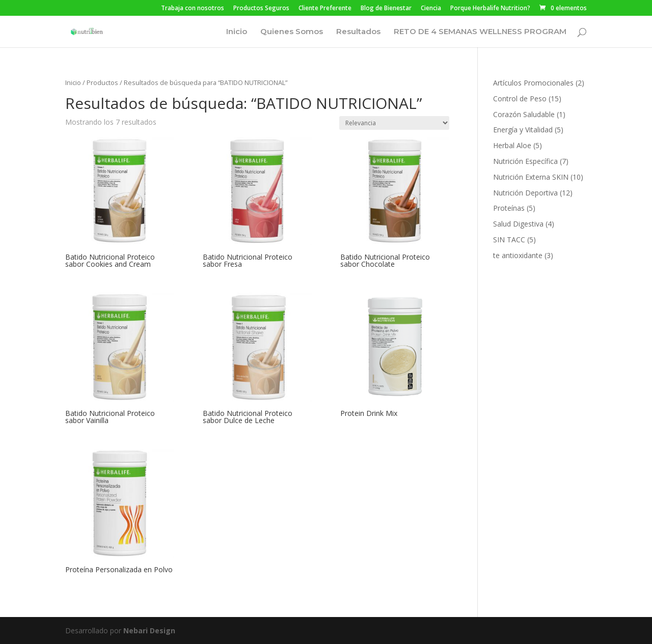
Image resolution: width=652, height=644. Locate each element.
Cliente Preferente (325, 9)
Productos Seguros (261, 9)
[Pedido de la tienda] (394, 123)
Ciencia (431, 9)
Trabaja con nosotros (193, 9)
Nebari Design (149, 631)
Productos (102, 82)
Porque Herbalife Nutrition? (490, 9)
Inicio (237, 32)
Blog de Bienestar (386, 9)
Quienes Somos (292, 32)
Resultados (358, 32)
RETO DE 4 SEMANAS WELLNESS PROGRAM (480, 32)
